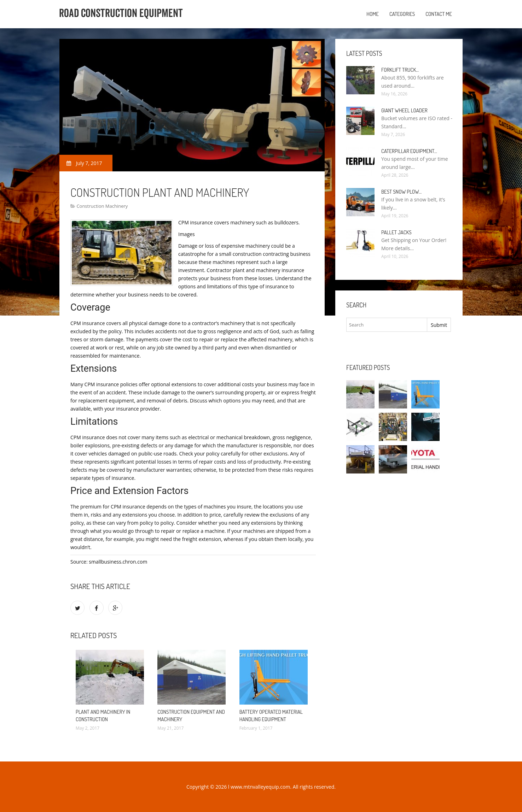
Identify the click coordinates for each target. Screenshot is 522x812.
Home (373, 14)
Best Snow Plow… (401, 192)
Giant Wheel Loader (404, 110)
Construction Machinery (102, 206)
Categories (402, 14)
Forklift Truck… (400, 70)
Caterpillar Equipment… (409, 151)
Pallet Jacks (396, 232)
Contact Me (439, 14)
